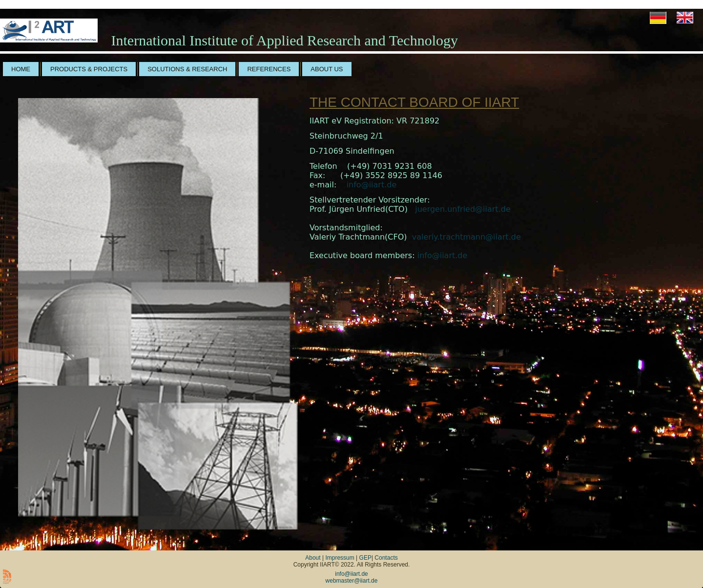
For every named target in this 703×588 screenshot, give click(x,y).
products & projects (89, 69)
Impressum (340, 558)
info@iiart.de (372, 185)
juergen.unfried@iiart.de (463, 209)
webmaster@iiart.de (352, 581)
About (313, 558)
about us (327, 69)
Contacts (386, 558)
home (21, 69)
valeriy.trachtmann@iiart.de (466, 237)
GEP (365, 558)
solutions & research (187, 69)
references (269, 69)
